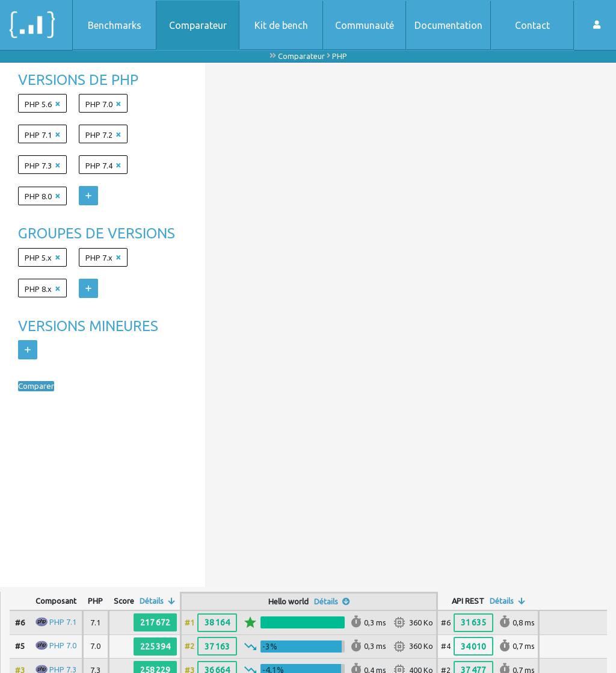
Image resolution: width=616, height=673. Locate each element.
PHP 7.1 (63, 622)
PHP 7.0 (63, 645)
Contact (532, 25)
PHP (340, 56)
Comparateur (198, 25)
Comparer (40, 386)
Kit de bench (281, 25)
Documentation (448, 25)
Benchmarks (115, 25)
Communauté (365, 25)
